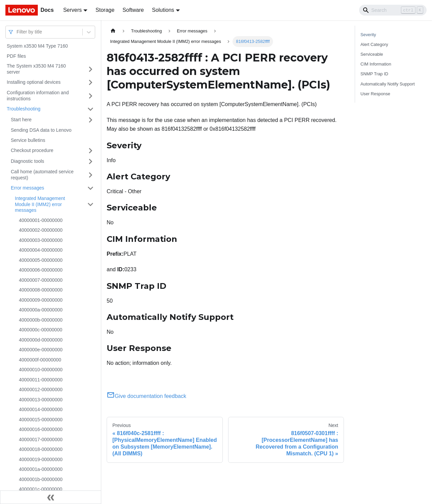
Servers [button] (72, 10)
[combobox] (17, 32)
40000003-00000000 (41, 240)
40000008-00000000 (41, 290)
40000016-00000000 (41, 429)
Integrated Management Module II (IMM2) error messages (40, 204)
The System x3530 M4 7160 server (36, 69)
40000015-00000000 (41, 420)
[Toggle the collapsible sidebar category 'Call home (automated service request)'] (90, 175)
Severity (368, 35)
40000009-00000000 (41, 300)
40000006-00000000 (41, 270)
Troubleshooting (24, 109)
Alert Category (374, 44)
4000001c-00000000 (40, 489)
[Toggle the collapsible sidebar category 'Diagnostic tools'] (90, 161)
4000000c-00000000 (40, 330)
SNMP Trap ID (374, 74)
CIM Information (376, 64)
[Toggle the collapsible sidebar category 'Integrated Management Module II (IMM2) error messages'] (90, 205)
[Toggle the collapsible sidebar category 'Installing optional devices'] (90, 82)
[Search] (393, 10)
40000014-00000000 (41, 409)
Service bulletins (28, 140)
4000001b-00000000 (41, 479)
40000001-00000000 (41, 220)
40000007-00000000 (41, 280)
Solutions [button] (163, 10)
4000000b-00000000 (41, 320)
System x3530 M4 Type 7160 (37, 46)
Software (133, 10)
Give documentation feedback (146, 396)
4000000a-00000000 (41, 310)
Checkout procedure (32, 150)
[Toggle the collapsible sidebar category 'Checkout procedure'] (90, 151)
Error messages (28, 188)
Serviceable (372, 54)
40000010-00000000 (41, 370)
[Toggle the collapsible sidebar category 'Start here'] (90, 120)
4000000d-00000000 (41, 340)
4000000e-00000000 (41, 350)
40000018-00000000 (41, 449)
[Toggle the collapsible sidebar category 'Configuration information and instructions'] (90, 96)
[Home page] (113, 31)
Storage (105, 10)
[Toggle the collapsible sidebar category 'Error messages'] (90, 188)
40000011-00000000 (41, 380)
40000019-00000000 (41, 459)
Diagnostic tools (28, 161)
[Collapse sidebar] (51, 497)
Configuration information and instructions (38, 96)
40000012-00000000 (41, 389)
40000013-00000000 (41, 400)
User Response (375, 94)
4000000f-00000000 (40, 360)
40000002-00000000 (41, 230)
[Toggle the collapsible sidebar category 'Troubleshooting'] (90, 109)
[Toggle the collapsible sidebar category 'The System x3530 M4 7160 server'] (90, 69)
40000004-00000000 (41, 250)
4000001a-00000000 (41, 469)
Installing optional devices (34, 82)
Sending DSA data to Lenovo (41, 130)
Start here (21, 120)
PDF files (16, 56)
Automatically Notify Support (388, 84)
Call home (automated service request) (42, 175)
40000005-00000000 (41, 260)
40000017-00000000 (41, 439)
